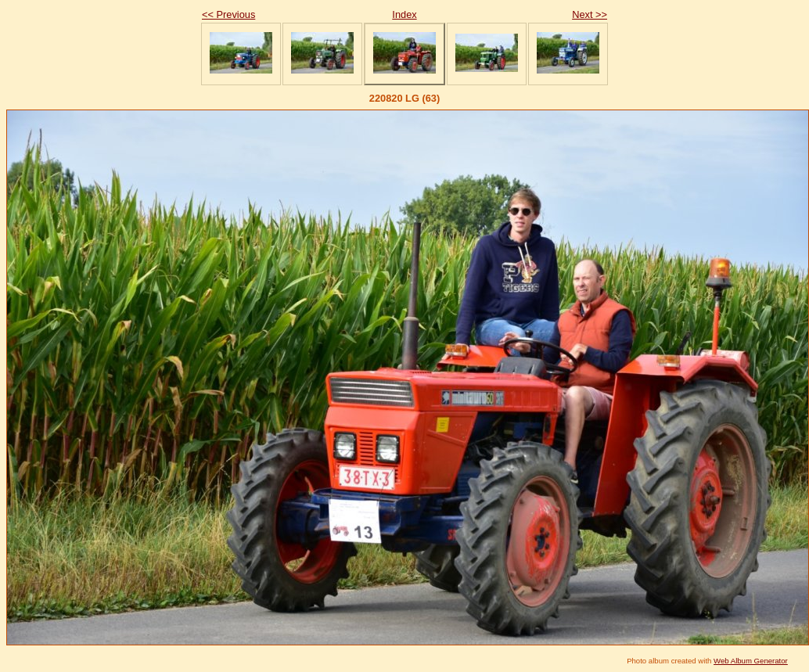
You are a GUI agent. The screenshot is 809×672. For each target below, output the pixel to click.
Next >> (590, 14)
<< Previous (228, 14)
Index (404, 14)
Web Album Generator (751, 661)
